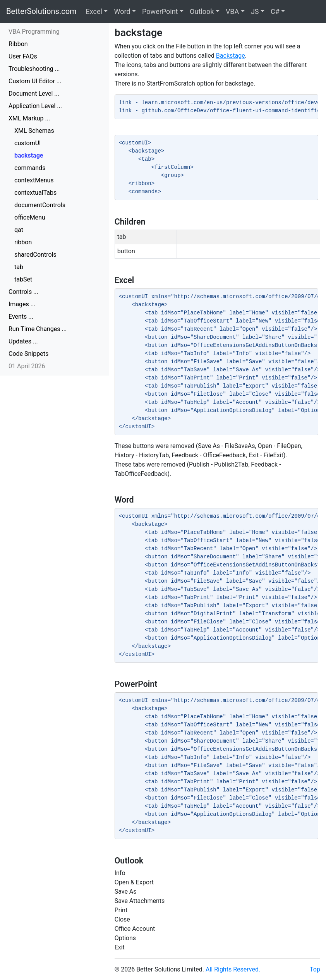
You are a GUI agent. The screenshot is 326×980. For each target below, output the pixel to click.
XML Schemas (34, 131)
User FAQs (23, 56)
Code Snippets (28, 354)
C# (275, 11)
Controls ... (23, 292)
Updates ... (23, 341)
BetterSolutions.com (41, 11)
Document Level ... (34, 94)
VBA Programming (34, 32)
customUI (27, 143)
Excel (94, 11)
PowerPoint (160, 11)
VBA (232, 11)
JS (255, 11)
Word (122, 11)
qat (19, 230)
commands (30, 168)
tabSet (23, 279)
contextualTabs (35, 193)
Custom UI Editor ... (35, 81)
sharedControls (35, 255)
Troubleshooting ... (34, 69)
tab (19, 267)
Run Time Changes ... (38, 329)
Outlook (202, 11)
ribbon (23, 242)
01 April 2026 (27, 366)
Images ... (22, 304)
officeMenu (30, 217)
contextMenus (34, 180)
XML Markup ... (29, 118)
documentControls (40, 205)
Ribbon (18, 44)
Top (315, 969)
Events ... (21, 317)
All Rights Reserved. (233, 969)
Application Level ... (35, 106)
